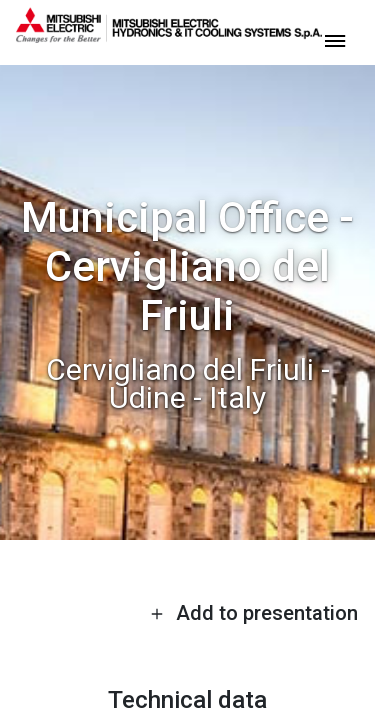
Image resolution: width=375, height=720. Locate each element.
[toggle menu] (335, 39)
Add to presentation (254, 613)
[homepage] (169, 35)
